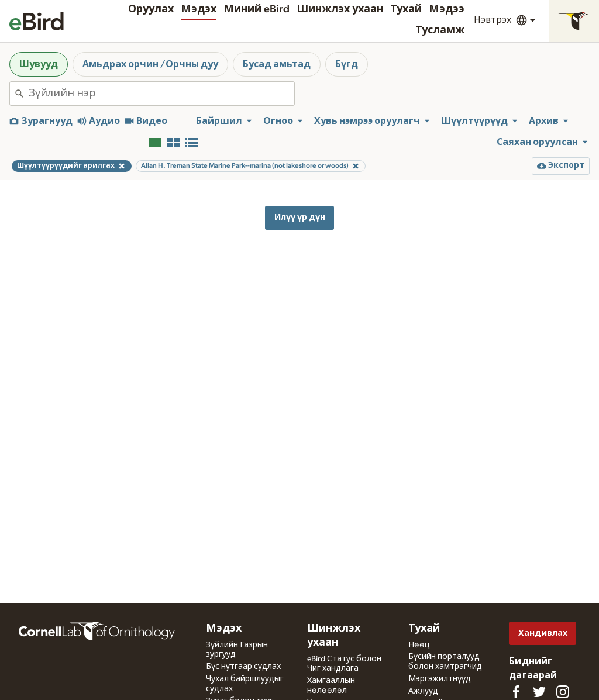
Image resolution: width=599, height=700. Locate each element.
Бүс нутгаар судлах (243, 667)
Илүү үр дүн (300, 217)
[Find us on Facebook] (516, 692)
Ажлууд (423, 691)
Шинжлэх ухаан (340, 9)
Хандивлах (543, 633)
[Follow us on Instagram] (563, 692)
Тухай (406, 9)
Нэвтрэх (493, 20)
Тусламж (440, 30)
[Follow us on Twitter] (539, 692)
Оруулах (151, 9)
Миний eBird (257, 9)
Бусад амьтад (277, 64)
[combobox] (161, 94)
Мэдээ (447, 9)
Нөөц (419, 645)
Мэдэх (199, 9)
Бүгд (347, 64)
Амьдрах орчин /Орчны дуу (150, 64)
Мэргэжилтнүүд (440, 679)
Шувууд (39, 64)
